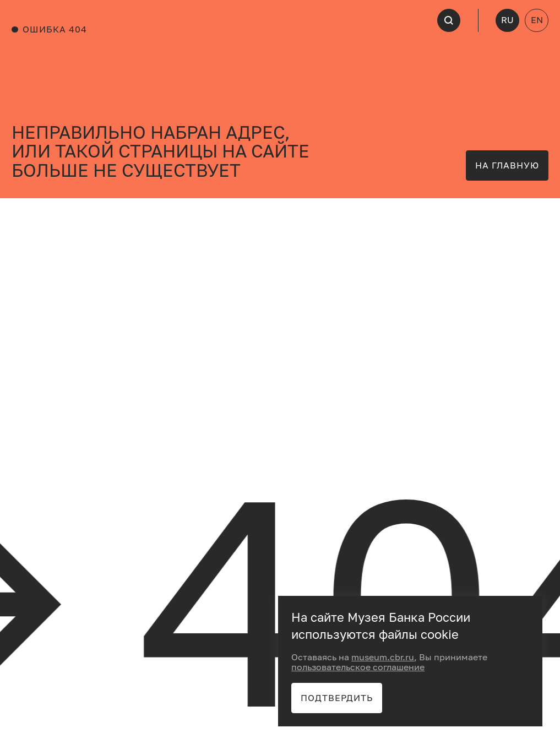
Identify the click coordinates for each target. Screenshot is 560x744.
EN (537, 20)
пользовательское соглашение (358, 667)
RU (507, 20)
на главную (507, 165)
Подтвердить (337, 698)
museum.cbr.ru (383, 657)
